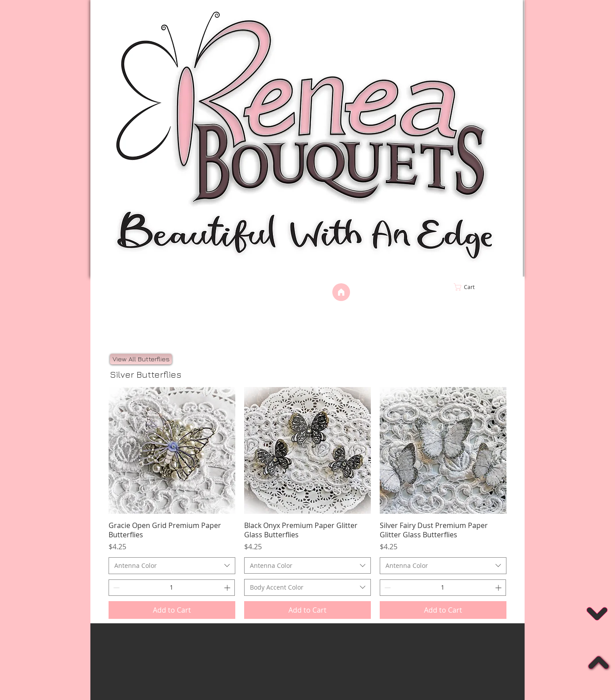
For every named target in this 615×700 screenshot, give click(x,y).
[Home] (341, 292)
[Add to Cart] (172, 610)
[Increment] (228, 588)
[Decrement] (115, 588)
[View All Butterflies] (141, 359)
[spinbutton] (172, 588)
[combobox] (172, 566)
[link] (483, 287)
